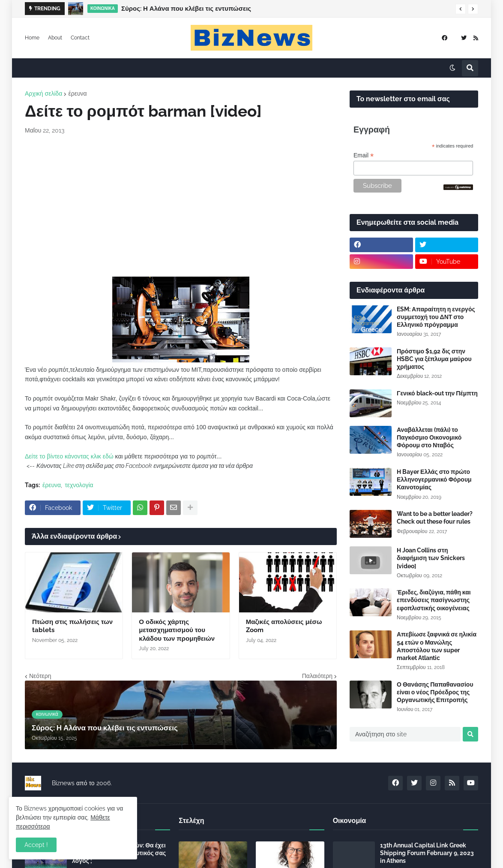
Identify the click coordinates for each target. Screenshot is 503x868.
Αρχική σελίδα (43, 93)
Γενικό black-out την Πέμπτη (437, 393)
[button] (461, 9)
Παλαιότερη (317, 676)
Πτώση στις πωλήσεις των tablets (72, 626)
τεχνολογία (79, 485)
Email (364, 155)
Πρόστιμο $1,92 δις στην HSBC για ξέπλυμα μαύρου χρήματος (434, 359)
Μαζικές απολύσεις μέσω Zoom (284, 626)
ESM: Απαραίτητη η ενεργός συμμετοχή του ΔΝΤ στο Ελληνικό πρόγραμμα (436, 317)
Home (32, 38)
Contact (80, 38)
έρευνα (77, 93)
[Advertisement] (181, 206)
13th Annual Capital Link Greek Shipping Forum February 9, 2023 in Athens (427, 853)
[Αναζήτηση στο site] (405, 734)
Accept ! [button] (36, 845)
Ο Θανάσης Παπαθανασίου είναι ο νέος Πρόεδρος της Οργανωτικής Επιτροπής (435, 692)
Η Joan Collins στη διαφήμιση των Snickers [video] (431, 558)
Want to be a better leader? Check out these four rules (435, 518)
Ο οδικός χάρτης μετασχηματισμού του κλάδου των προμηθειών (177, 630)
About (55, 38)
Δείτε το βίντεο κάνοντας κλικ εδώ (69, 456)
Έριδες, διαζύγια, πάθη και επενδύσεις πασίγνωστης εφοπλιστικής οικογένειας (434, 600)
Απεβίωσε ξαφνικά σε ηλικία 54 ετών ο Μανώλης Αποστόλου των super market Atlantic (437, 646)
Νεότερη (40, 676)
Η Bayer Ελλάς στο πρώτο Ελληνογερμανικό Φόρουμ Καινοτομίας (434, 479)
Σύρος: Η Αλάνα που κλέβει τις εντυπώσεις (186, 9)
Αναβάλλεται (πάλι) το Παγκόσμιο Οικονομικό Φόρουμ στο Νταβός (429, 437)
